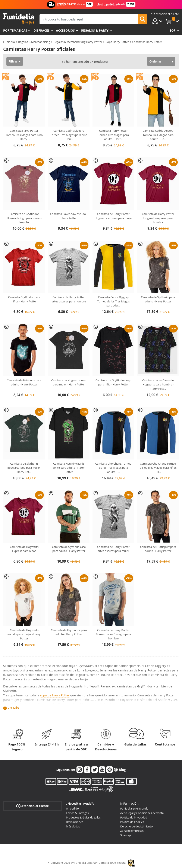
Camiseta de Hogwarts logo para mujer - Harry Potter (69, 382)
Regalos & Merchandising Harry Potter (78, 42)
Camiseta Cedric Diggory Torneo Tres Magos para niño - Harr (69, 135)
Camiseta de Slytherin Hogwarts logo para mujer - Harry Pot (24, 468)
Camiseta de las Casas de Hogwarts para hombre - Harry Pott (158, 384)
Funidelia (9, 42)
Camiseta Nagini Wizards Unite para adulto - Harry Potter (69, 468)
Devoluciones (75, 822)
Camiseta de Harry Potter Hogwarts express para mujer (113, 216)
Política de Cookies (132, 822)
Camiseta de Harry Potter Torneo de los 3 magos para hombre (113, 634)
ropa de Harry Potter (55, 695)
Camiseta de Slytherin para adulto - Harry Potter (158, 299)
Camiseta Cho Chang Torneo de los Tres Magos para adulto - (113, 468)
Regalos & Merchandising (34, 42)
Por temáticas (15, 30)
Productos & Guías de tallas (83, 817)
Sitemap (125, 835)
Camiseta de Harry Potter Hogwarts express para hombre (158, 218)
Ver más (13, 708)
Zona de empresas (132, 831)
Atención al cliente (32, 806)
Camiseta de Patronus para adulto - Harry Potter (24, 382)
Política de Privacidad (134, 817)
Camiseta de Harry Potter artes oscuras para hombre (69, 299)
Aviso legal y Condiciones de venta (142, 813)
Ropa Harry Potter (117, 42)
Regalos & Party (95, 30)
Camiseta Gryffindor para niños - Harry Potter (24, 299)
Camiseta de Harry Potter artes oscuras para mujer (113, 549)
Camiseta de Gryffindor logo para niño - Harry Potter (113, 382)
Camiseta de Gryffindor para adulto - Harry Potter (69, 632)
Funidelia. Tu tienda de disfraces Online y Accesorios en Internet (19, 19)
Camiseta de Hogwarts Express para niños (24, 549)
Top (173, 30)
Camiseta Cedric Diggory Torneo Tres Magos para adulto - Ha (158, 135)
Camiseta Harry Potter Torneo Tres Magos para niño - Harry (24, 135)
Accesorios (65, 30)
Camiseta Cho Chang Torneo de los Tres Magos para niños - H (158, 468)
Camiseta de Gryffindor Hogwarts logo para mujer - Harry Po (24, 218)
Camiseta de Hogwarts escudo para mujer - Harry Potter (24, 634)
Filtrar (13, 61)
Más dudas (73, 826)
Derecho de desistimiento (136, 826)
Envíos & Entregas (77, 813)
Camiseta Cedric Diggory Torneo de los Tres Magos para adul (113, 301)
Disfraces (42, 30)
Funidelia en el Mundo (134, 808)
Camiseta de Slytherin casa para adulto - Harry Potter (69, 549)
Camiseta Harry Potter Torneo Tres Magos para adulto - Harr (113, 135)
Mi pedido (72, 808)
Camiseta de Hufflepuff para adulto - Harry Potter (158, 549)
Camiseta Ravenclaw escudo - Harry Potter (69, 216)
